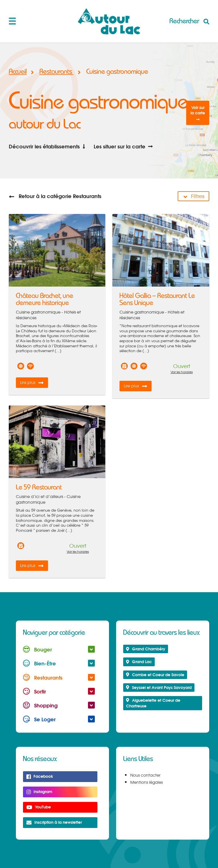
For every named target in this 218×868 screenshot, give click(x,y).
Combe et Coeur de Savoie (155, 675)
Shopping (59, 705)
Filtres (193, 196)
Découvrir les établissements (48, 146)
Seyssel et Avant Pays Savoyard (159, 687)
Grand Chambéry (146, 649)
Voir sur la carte (198, 113)
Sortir (59, 691)
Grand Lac (139, 662)
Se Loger (59, 719)
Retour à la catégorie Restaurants (55, 196)
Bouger (59, 649)
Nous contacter (145, 775)
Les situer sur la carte (123, 146)
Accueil (18, 72)
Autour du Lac (109, 21)
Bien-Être (59, 663)
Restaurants (58, 72)
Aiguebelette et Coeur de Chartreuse (153, 703)
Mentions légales (146, 782)
